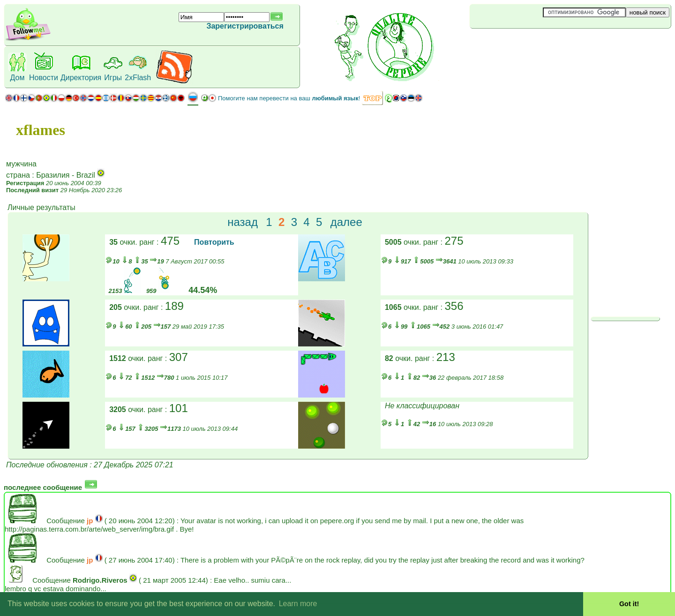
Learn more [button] (298, 604)
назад (243, 222)
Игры (113, 78)
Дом (18, 78)
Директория (81, 78)
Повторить (214, 242)
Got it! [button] (629, 604)
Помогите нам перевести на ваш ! (289, 98)
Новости (44, 78)
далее (346, 222)
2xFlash (138, 78)
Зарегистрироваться (245, 26)
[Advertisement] (525, 44)
